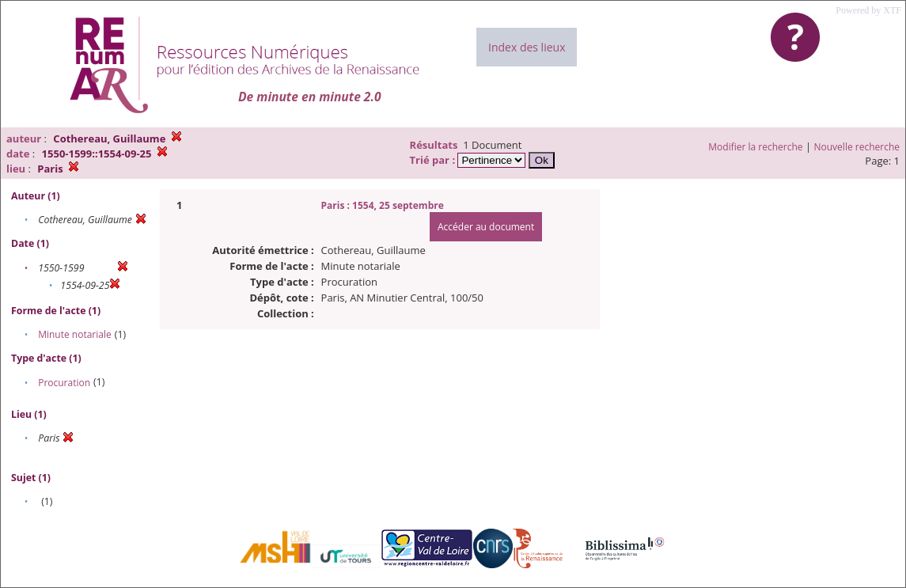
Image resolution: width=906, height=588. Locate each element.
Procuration (64, 383)
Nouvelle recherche (857, 147)
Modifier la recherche (755, 147)
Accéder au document (486, 227)
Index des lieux (527, 47)
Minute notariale (75, 334)
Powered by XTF (868, 10)
